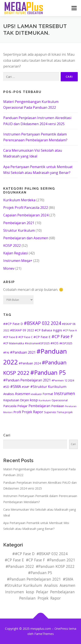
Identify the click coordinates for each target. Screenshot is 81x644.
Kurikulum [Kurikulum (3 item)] (45, 400)
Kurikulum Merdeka (19, 200)
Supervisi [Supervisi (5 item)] (50, 412)
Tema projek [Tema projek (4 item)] (65, 412)
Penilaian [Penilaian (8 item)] (58, 406)
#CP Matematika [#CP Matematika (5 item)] (14, 343)
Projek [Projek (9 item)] (27, 412)
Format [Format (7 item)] (48, 394)
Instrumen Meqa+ (18, 261)
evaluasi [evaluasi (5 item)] (36, 394)
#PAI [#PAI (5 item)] (6, 353)
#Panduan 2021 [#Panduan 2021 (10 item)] (23, 352)
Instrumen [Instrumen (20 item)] (64, 393)
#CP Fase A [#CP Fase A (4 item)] (70, 330)
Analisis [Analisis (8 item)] (9, 394)
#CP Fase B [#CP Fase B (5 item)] (10, 337)
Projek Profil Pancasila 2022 (26, 208)
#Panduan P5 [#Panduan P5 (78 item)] (48, 372)
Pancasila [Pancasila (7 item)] (10, 406)
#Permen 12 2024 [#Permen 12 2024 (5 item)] (63, 380)
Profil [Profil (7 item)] (17, 412)
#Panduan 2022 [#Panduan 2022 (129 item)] (20, 566)
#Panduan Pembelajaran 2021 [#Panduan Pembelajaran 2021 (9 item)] (27, 380)
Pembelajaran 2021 (19, 223)
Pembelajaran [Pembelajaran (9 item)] (39, 406)
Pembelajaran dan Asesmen (26, 238)
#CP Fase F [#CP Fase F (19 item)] (62, 336)
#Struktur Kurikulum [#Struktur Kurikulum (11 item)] (48, 387)
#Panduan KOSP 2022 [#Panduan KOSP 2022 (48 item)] (55, 566)
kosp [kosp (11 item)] (34, 400)
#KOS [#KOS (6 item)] (55, 343)
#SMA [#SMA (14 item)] (16, 386)
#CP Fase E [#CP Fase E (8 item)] (42, 337)
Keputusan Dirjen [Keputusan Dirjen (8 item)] (16, 400)
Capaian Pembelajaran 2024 (26, 215)
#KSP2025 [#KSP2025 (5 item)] (66, 343)
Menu (74, 8)
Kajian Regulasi (16, 253)
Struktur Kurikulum (19, 230)
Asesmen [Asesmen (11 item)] (23, 394)
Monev (9, 268)
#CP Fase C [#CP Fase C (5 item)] (25, 337)
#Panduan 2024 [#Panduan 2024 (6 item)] (30, 363)
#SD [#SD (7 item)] (6, 387)
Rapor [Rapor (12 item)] (38, 412)
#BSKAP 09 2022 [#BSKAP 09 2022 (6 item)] (22, 330)
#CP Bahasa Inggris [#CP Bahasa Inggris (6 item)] (48, 330)
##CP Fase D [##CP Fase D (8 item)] (13, 324)
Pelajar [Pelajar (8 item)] (22, 406)
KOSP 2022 (12, 246)
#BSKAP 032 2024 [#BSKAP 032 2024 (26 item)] (42, 323)
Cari (7, 435)
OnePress (61, 629)
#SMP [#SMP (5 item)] (26, 387)
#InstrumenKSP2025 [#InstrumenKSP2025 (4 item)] (37, 343)
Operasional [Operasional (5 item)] (60, 400)
